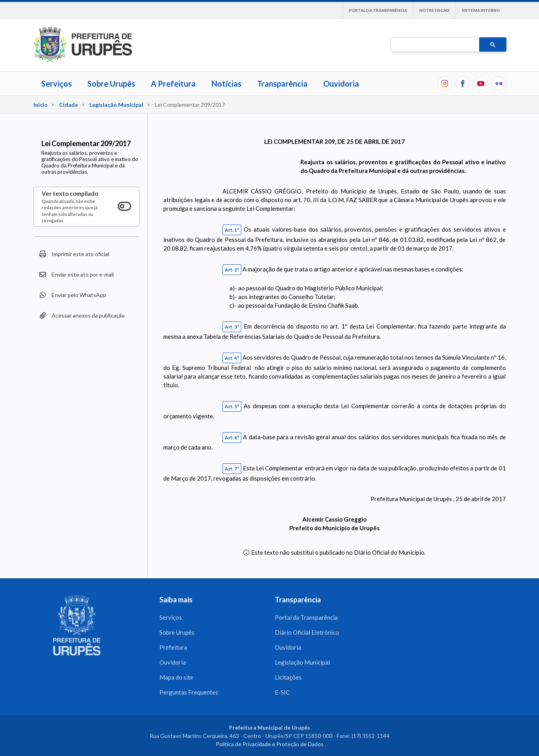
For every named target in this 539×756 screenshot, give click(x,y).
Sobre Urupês (111, 84)
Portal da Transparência (378, 10)
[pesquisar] (434, 45)
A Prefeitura (173, 84)
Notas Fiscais (434, 10)
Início (41, 105)
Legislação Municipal (116, 105)
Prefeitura (173, 647)
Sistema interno (481, 10)
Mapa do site (176, 677)
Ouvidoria (341, 84)
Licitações (288, 677)
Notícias (226, 84)
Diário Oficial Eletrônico (307, 632)
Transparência (282, 84)
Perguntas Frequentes (189, 692)
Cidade (69, 105)
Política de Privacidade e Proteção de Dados (270, 744)
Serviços (56, 84)
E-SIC (282, 692)
